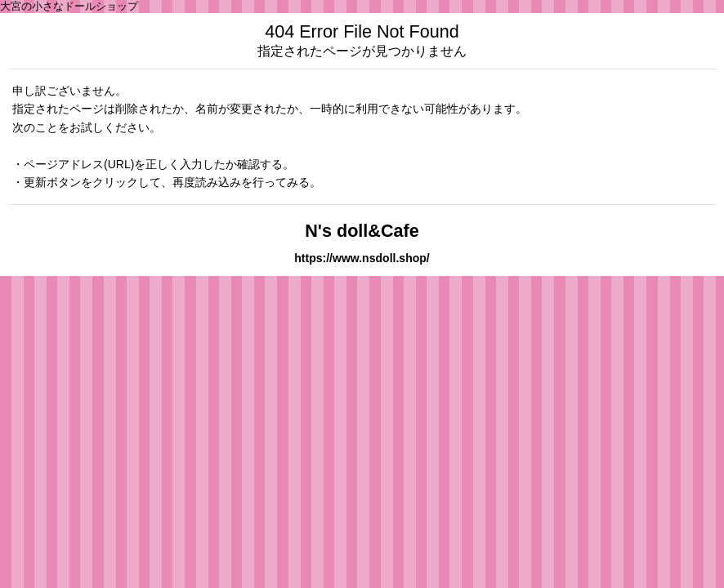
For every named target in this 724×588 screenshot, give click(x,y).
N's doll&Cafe (362, 231)
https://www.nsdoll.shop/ (362, 258)
